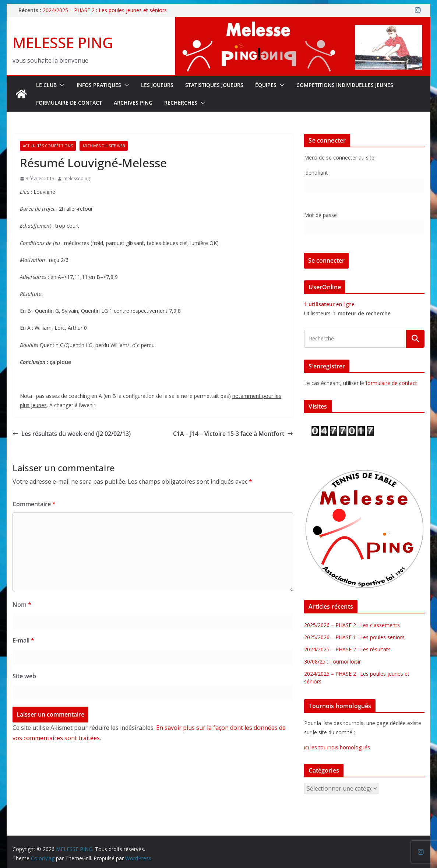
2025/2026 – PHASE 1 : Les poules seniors (354, 637)
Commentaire (34, 504)
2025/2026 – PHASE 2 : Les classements (352, 625)
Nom (22, 605)
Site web (24, 676)
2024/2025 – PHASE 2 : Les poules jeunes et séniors (105, 10)
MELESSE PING (63, 43)
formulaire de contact (391, 383)
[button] (61, 85)
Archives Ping (133, 103)
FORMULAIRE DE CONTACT (69, 103)
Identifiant (316, 173)
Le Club (46, 85)
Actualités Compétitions (48, 146)
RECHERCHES (181, 103)
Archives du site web (104, 146)
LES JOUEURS (157, 85)
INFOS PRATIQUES (99, 85)
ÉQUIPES (266, 85)
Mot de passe (320, 215)
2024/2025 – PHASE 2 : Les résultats (347, 649)
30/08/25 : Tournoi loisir (332, 661)
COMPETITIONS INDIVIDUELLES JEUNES (345, 85)
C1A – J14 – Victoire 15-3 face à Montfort (233, 434)
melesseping (77, 178)
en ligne (329, 304)
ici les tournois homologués (337, 747)
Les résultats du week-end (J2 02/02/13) (72, 434)
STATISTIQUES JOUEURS (214, 85)
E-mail (23, 640)
